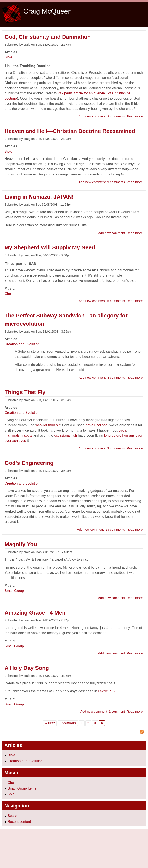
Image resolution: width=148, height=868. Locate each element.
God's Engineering (29, 463)
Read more (135, 116)
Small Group (14, 591)
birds (122, 430)
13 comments (115, 529)
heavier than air (48, 425)
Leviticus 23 (107, 691)
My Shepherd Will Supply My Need (50, 247)
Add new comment (92, 116)
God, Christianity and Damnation (48, 37)
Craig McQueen (48, 11)
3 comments (116, 116)
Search (13, 816)
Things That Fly (25, 392)
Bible (8, 57)
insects (27, 436)
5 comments (116, 301)
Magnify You (21, 544)
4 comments (116, 378)
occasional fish (65, 436)
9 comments (116, 182)
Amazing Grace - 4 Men (35, 613)
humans (128, 436)
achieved (19, 441)
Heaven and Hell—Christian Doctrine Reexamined (70, 131)
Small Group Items (22, 788)
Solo (11, 794)
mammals (12, 436)
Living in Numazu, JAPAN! (39, 197)
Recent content (19, 822)
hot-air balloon (96, 425)
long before (113, 436)
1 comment (117, 711)
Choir (9, 294)
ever (139, 436)
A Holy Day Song (27, 668)
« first (50, 723)
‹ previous (68, 723)
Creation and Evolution (22, 344)
